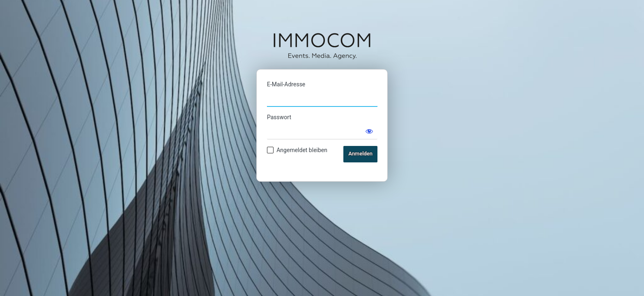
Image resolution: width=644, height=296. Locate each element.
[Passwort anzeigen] (369, 131)
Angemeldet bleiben (302, 150)
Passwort (279, 117)
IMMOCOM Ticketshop (322, 46)
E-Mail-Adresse (286, 84)
